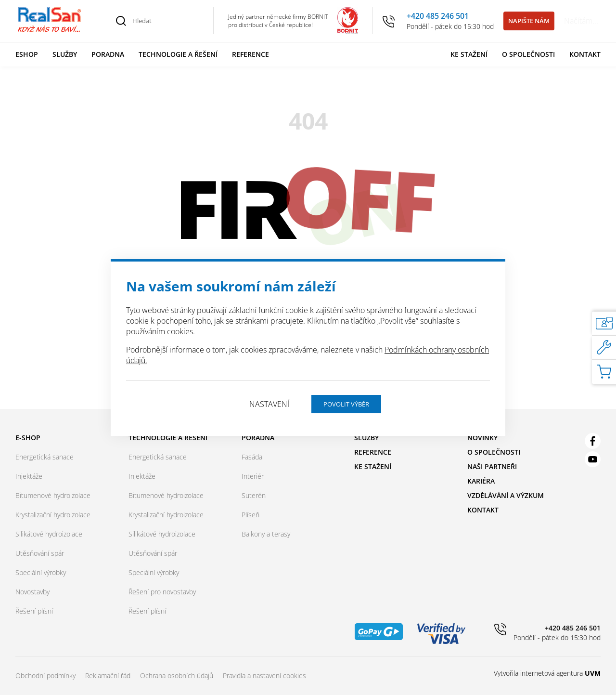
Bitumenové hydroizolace (53, 495)
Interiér (253, 476)
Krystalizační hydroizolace (53, 515)
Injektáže (29, 476)
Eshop (27, 54)
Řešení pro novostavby (162, 592)
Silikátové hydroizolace (49, 534)
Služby (65, 54)
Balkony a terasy (266, 534)
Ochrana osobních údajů (177, 675)
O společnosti (528, 54)
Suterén (254, 495)
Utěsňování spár (40, 553)
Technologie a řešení (178, 54)
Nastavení (269, 404)
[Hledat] (167, 21)
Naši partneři (492, 466)
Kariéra (481, 481)
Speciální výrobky (41, 572)
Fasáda (252, 457)
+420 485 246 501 (438, 16)
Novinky (482, 438)
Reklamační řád (108, 675)
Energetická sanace (45, 457)
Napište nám (529, 21)
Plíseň (250, 515)
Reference (250, 54)
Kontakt (585, 54)
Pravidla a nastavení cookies (264, 675)
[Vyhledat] (121, 21)
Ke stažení (469, 54)
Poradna (108, 54)
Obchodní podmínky (45, 675)
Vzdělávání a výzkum (506, 495)
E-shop (28, 438)
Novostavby (32, 592)
